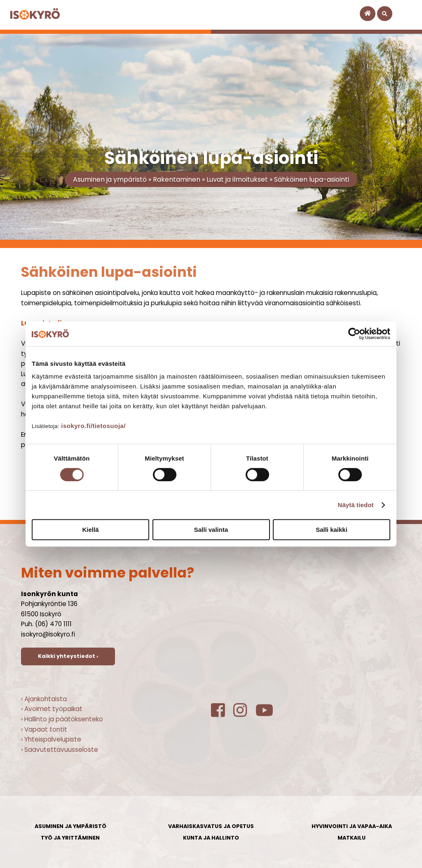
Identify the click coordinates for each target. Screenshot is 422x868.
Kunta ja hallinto (211, 838)
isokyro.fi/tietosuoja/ (93, 426)
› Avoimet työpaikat (52, 709)
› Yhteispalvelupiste (51, 739)
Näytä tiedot (356, 505)
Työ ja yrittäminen (70, 838)
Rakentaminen (177, 179)
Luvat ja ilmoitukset (237, 179)
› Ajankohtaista (44, 699)
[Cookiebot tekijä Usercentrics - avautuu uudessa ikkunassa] (354, 334)
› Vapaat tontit (44, 729)
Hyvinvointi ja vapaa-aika (352, 826)
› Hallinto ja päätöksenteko (62, 719)
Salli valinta (211, 530)
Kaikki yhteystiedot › (68, 656)
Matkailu (352, 838)
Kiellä (90, 530)
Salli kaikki (332, 530)
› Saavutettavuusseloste (60, 750)
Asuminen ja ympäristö (110, 179)
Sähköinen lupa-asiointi (312, 179)
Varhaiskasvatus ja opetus (211, 826)
